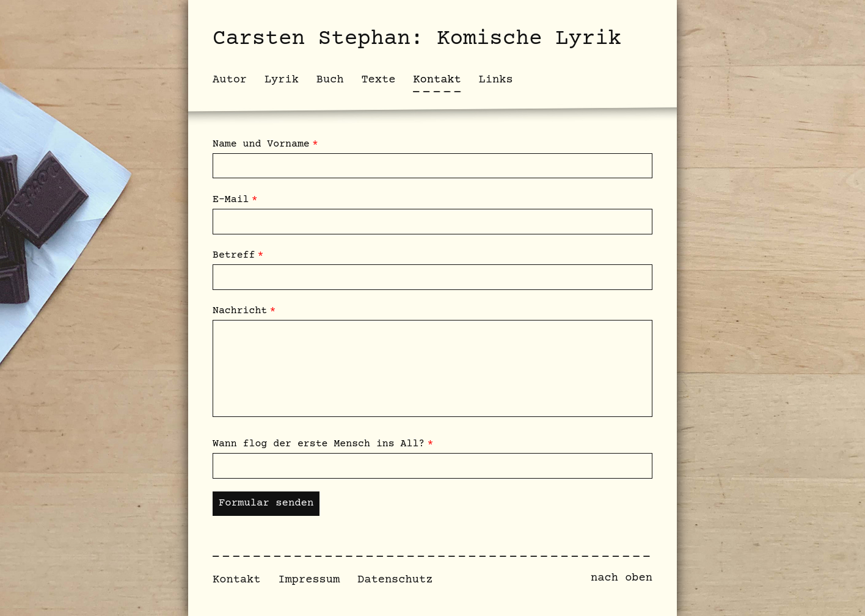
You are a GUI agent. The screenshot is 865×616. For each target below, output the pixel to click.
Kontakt (237, 580)
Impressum (309, 580)
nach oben (622, 578)
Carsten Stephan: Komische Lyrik (417, 39)
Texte (378, 80)
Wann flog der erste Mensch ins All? (319, 444)
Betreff (234, 255)
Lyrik (282, 80)
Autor (230, 80)
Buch (330, 80)
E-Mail (231, 200)
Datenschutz (395, 580)
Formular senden (266, 503)
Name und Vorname (261, 144)
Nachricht (240, 311)
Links (496, 80)
